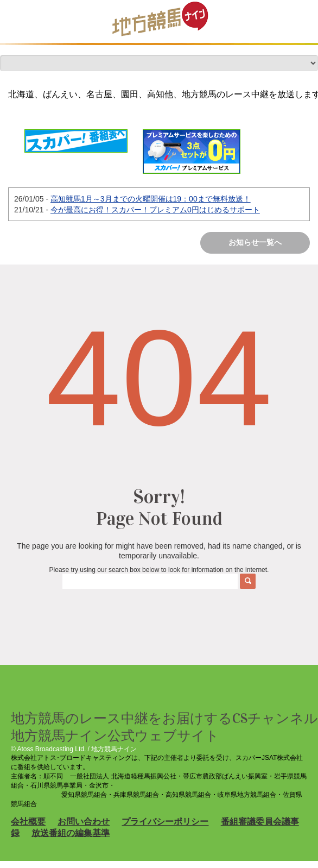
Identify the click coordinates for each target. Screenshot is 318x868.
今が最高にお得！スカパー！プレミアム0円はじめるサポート (155, 210)
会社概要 (28, 822)
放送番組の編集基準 (71, 833)
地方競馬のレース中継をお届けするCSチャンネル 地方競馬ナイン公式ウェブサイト (164, 727)
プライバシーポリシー (165, 822)
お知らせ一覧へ (255, 242)
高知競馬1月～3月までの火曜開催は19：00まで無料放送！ (151, 199)
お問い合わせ (84, 822)
